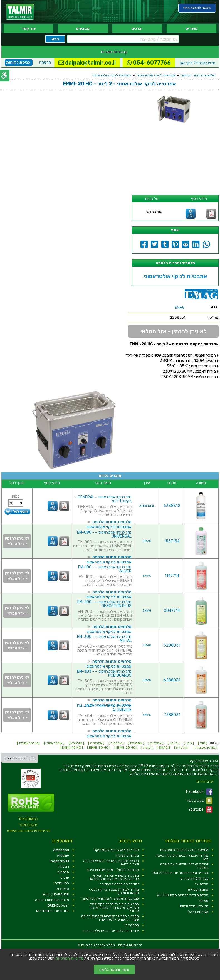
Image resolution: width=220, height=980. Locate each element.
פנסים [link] (65, 878)
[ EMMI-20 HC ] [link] (126, 748)
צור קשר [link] (29, 29)
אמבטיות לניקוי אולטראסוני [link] (156, 75)
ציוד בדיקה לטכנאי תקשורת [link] (119, 884)
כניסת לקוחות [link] (18, 62)
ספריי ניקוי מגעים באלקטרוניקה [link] (116, 850)
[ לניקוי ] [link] (174, 743)
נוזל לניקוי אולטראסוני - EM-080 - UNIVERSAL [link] (104, 534)
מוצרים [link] (191, 29)
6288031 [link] (172, 680)
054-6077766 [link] (149, 63)
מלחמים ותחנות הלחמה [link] (198, 75)
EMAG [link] (147, 541)
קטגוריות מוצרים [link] (114, 52)
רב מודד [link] (63, 867)
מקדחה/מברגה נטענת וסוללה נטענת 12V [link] (182, 857)
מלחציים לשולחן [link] (127, 855)
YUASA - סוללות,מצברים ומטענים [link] (184, 850)
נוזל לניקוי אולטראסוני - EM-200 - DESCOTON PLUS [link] (104, 604)
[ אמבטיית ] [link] (136, 743)
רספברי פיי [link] (131, 925)
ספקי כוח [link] (62, 889)
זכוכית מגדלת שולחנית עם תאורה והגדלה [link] (184, 866)
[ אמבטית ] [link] (156, 743)
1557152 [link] (172, 541)
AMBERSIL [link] (147, 506)
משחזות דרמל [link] (198, 912)
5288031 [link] (172, 645)
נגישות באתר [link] (28, 819)
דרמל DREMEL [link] (58, 905)
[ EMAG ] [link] (163, 748)
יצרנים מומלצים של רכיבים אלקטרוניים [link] (111, 931)
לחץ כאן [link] (198, 63)
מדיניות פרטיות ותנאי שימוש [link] (28, 831)
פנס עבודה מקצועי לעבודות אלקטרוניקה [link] (110, 899)
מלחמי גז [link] (202, 884)
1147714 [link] (172, 576)
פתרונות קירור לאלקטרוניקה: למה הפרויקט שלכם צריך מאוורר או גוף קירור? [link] (114, 907)
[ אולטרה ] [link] (182, 748)
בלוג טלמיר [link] (199, 801)
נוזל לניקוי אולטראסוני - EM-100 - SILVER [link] (105, 569)
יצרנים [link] (137, 29)
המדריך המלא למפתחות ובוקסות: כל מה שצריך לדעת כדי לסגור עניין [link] (110, 918)
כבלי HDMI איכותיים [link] (194, 878)
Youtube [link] (200, 810)
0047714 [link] (172, 611)
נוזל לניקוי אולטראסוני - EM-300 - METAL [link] (104, 639)
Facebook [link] (199, 792)
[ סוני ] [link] (203, 743)
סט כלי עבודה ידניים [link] (194, 906)
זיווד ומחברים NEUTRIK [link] (53, 911)
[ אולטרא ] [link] (76, 743)
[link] (20, 12)
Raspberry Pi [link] (59, 861)
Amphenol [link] (61, 850)
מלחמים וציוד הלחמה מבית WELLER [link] (183, 895)
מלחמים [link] (63, 872)
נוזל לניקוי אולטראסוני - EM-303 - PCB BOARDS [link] (104, 673)
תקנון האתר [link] (28, 825)
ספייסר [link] (203, 901)
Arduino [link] (63, 855)
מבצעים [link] (83, 29)
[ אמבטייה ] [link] (96, 743)
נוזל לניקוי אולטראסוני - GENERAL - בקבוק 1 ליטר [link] (103, 499)
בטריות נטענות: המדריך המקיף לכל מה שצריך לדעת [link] (111, 863)
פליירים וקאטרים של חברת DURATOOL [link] (181, 873)
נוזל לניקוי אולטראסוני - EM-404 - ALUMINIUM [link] (104, 708)
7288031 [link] (172, 715)
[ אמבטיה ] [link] (116, 743)
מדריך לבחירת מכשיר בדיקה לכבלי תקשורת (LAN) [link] (114, 891)
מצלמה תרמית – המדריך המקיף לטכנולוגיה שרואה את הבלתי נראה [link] (114, 877)
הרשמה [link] (45, 62)
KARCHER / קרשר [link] (55, 894)
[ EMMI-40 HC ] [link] (71, 748)
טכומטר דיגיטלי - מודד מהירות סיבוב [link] (113, 870)
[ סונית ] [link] (147, 748)
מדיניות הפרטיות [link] (69, 959)
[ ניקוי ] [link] (189, 743)
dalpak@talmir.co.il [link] (87, 63)
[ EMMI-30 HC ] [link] (99, 748)
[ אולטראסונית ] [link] (28, 743)
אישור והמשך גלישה (114, 970)
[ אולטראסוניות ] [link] (205, 748)
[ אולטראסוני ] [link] (54, 743)
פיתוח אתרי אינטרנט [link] (20, 758)
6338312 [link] (172, 506)
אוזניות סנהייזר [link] (198, 890)
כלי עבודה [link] (62, 883)
